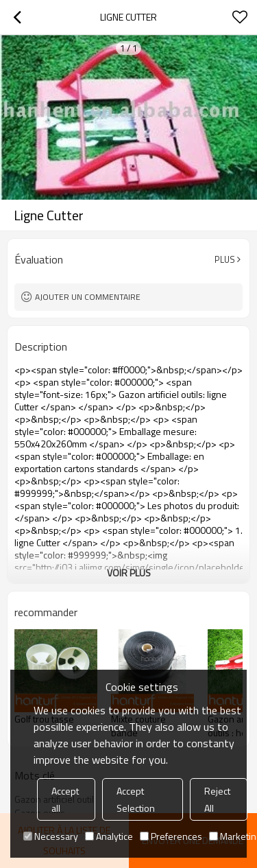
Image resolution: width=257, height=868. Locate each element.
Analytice (109, 836)
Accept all (65, 799)
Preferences (171, 836)
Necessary (51, 836)
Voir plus (129, 573)
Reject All (217, 799)
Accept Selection (136, 799)
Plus (225, 259)
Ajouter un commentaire (88, 297)
